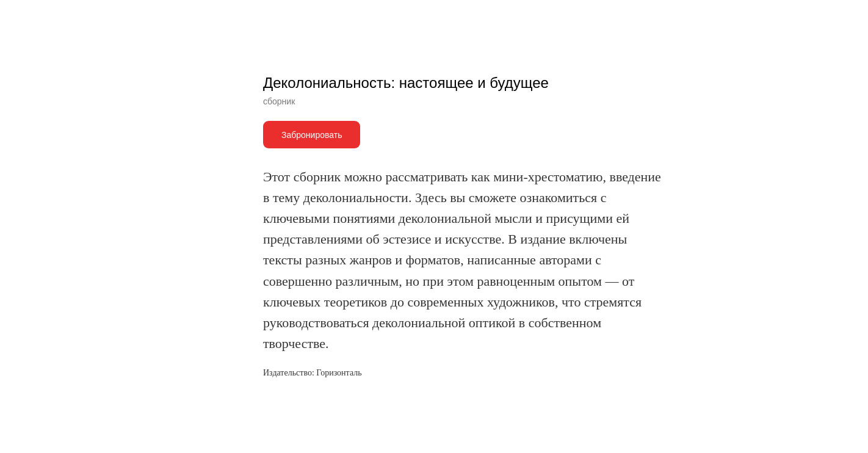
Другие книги (49, 18)
